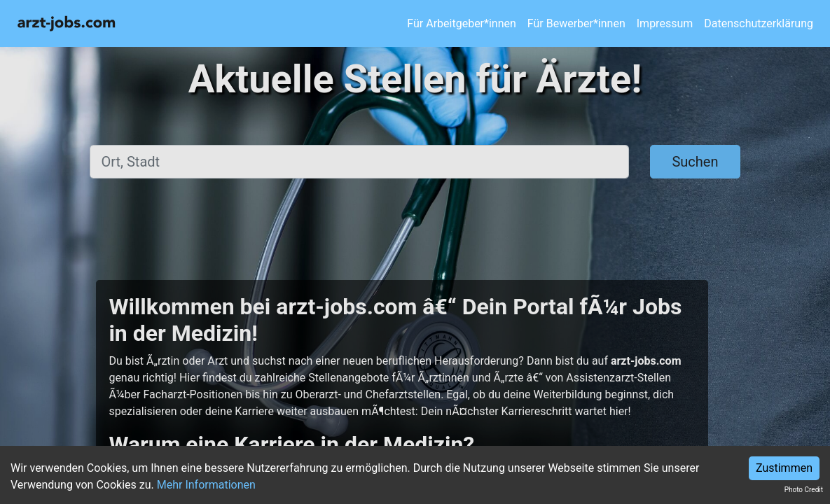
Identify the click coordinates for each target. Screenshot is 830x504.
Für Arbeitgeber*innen (461, 23)
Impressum (665, 23)
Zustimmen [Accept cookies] (784, 468)
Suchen (695, 162)
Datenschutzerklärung (759, 23)
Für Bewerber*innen (576, 23)
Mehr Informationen (206, 485)
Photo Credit (804, 490)
